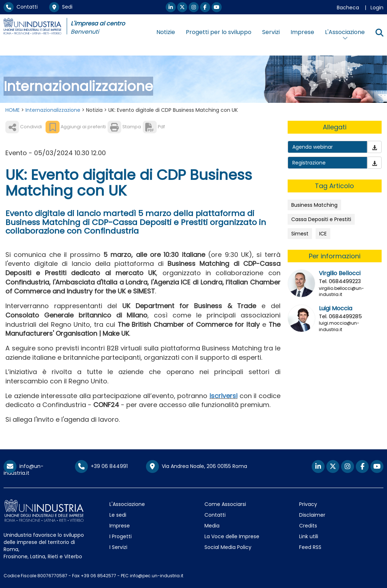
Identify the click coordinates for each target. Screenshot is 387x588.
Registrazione (309, 163)
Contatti (21, 7)
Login (377, 8)
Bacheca (348, 8)
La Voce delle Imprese (232, 536)
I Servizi (118, 547)
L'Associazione (127, 504)
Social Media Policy (228, 547)
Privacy (308, 504)
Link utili (309, 536)
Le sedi (118, 515)
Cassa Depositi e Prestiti (321, 219)
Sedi (61, 7)
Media (212, 526)
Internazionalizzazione (53, 110)
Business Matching (314, 205)
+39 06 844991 (101, 466)
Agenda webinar (313, 147)
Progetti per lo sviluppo (219, 32)
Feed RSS (310, 547)
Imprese (302, 32)
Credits (308, 526)
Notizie (166, 32)
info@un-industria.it (23, 470)
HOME (13, 110)
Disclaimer (312, 515)
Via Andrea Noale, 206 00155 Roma (197, 467)
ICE (323, 234)
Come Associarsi (225, 504)
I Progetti (121, 536)
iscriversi (223, 396)
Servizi (271, 32)
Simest (300, 234)
